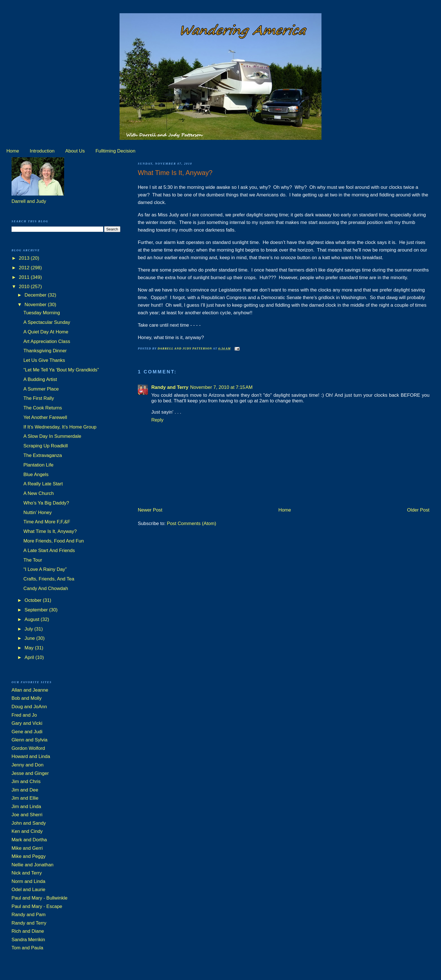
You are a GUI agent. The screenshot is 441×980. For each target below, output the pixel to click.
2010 (25, 287)
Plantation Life (38, 465)
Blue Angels (36, 475)
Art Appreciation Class (47, 341)
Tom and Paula (27, 948)
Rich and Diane (28, 931)
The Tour (33, 560)
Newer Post (150, 510)
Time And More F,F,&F (47, 522)
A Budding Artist (40, 379)
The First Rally (39, 398)
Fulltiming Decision (116, 151)
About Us (75, 151)
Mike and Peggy (29, 856)
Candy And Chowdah (46, 588)
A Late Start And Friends (49, 550)
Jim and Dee (25, 790)
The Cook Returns (43, 408)
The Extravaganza (43, 455)
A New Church (39, 493)
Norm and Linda (28, 881)
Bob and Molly (27, 698)
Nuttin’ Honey (38, 513)
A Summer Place (41, 389)
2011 (25, 277)
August (32, 619)
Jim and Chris (26, 781)
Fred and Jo (24, 715)
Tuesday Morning (42, 313)
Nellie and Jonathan (32, 865)
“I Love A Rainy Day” (45, 569)
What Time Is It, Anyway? (50, 531)
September (37, 610)
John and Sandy (29, 823)
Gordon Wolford (28, 748)
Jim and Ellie (25, 798)
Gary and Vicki (27, 723)
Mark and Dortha (29, 840)
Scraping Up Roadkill (46, 446)
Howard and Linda (31, 756)
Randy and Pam (29, 915)
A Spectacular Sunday (47, 322)
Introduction (42, 151)
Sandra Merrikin (28, 940)
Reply (157, 420)
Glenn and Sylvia (30, 740)
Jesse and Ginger (30, 773)
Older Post (418, 510)
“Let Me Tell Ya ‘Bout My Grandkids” (61, 370)
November (36, 305)
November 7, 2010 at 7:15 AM (221, 387)
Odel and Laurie (28, 890)
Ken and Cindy (27, 831)
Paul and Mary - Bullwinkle (40, 898)
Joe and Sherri (27, 815)
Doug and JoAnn (29, 707)
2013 (25, 258)
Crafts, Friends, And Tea (49, 579)
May (30, 648)
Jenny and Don (28, 765)
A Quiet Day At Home (46, 332)
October (34, 600)
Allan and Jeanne (30, 690)
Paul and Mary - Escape (37, 906)
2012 (25, 268)
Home (13, 151)
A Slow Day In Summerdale (52, 436)
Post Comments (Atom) (192, 523)
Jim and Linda (26, 807)
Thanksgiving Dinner (45, 351)
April (30, 657)
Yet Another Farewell (45, 417)
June (30, 638)
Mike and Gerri (27, 848)
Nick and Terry (27, 873)
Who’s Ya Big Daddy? (46, 503)
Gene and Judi (27, 732)
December (36, 295)
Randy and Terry (170, 387)
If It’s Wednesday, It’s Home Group (60, 427)
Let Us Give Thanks (44, 360)
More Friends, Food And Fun (54, 541)
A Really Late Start (43, 484)
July (29, 629)
